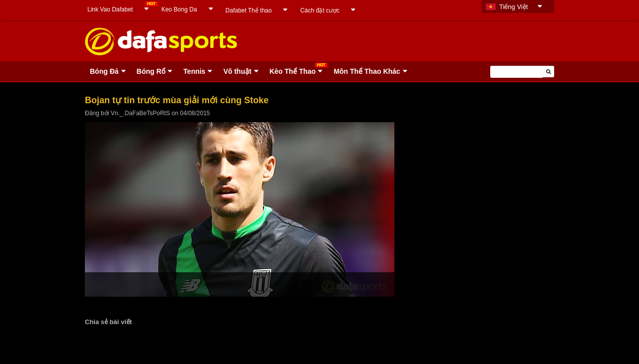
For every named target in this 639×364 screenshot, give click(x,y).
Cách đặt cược (320, 10)
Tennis (194, 71)
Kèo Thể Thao (293, 71)
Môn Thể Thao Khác (367, 71)
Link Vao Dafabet (110, 9)
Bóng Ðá (104, 71)
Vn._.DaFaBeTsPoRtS (141, 113)
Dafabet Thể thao (249, 10)
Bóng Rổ (151, 71)
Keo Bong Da (179, 9)
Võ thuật (237, 71)
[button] (548, 72)
